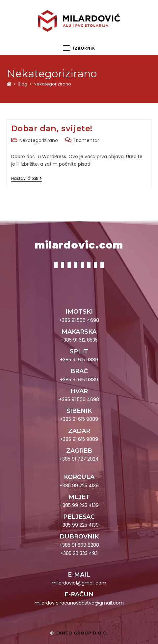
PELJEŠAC (79, 517)
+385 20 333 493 (79, 553)
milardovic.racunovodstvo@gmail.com (79, 603)
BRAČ (79, 371)
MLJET (79, 497)
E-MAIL (79, 575)
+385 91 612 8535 (79, 340)
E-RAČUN (79, 594)
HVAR (79, 391)
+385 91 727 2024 (79, 459)
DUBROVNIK (79, 537)
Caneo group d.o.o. (82, 633)
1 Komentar (86, 140)
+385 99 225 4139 (79, 486)
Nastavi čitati (26, 179)
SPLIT (79, 351)
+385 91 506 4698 (79, 320)
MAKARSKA (79, 332)
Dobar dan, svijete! (52, 128)
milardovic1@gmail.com (79, 583)
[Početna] (9, 84)
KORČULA (79, 477)
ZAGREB (79, 451)
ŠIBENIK (79, 411)
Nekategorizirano (52, 84)
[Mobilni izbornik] (79, 48)
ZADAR (79, 431)
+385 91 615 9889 (79, 360)
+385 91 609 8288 (79, 545)
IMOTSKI (79, 312)
